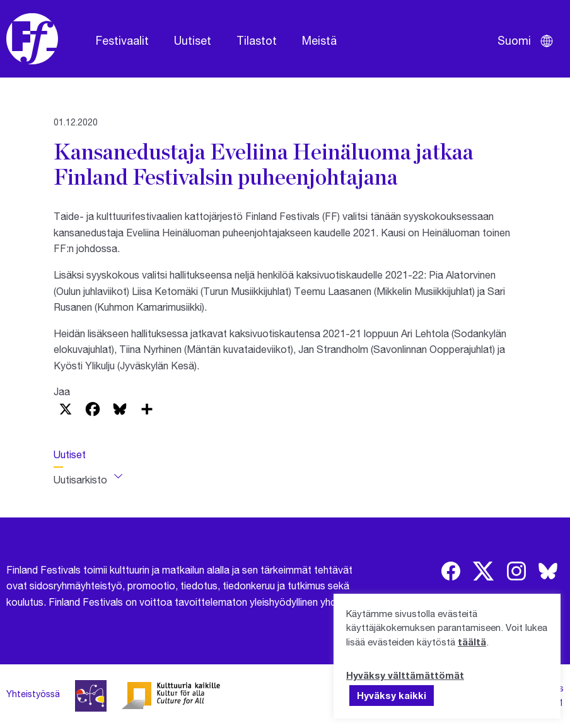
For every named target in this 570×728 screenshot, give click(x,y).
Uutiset (193, 40)
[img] (451, 571)
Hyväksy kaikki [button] (392, 695)
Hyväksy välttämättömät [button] (405, 675)
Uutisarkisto (80, 479)
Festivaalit (122, 40)
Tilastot (257, 40)
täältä (472, 642)
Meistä (319, 40)
